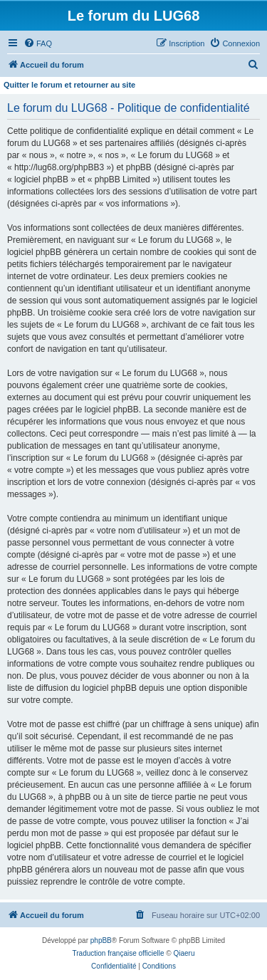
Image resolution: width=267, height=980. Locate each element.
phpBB (101, 940)
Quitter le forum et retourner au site (69, 85)
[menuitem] (38, 43)
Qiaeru (184, 953)
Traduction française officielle (119, 953)
